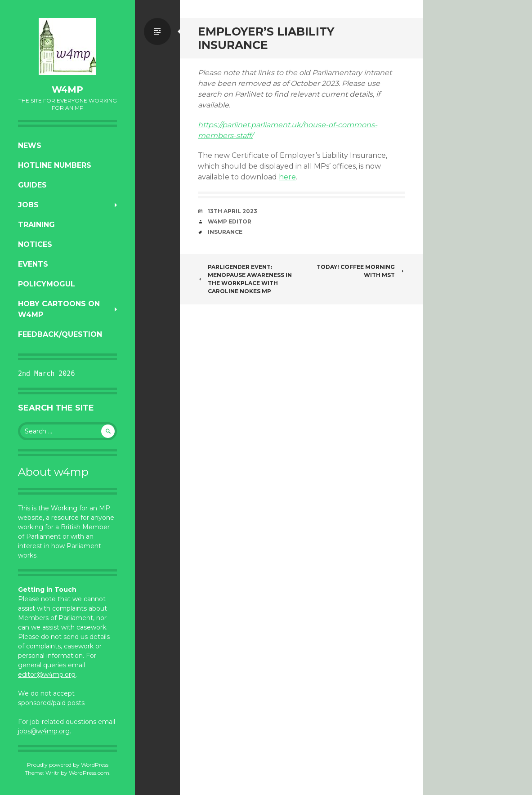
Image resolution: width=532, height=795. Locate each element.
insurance (225, 232)
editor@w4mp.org (47, 674)
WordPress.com (89, 773)
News (30, 145)
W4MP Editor (230, 221)
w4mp (67, 89)
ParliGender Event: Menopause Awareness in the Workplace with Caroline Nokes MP (245, 279)
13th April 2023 (232, 211)
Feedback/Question (60, 334)
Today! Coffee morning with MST (361, 271)
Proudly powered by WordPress (68, 765)
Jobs (28, 205)
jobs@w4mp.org (44, 731)
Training (36, 225)
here (287, 177)
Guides (32, 185)
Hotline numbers (55, 165)
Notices (35, 244)
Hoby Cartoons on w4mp (59, 309)
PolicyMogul (47, 284)
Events (33, 264)
